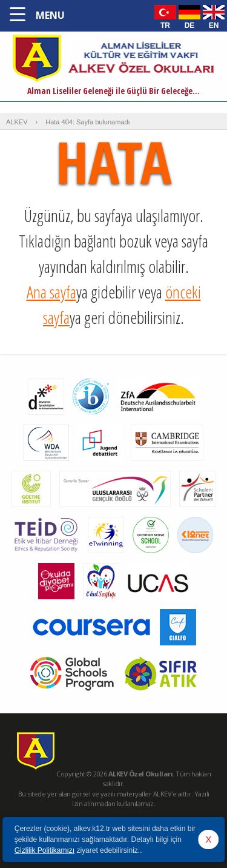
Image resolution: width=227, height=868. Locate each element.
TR (165, 25)
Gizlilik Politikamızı (44, 850)
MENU (50, 15)
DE (190, 25)
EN (214, 25)
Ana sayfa (51, 292)
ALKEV (17, 122)
